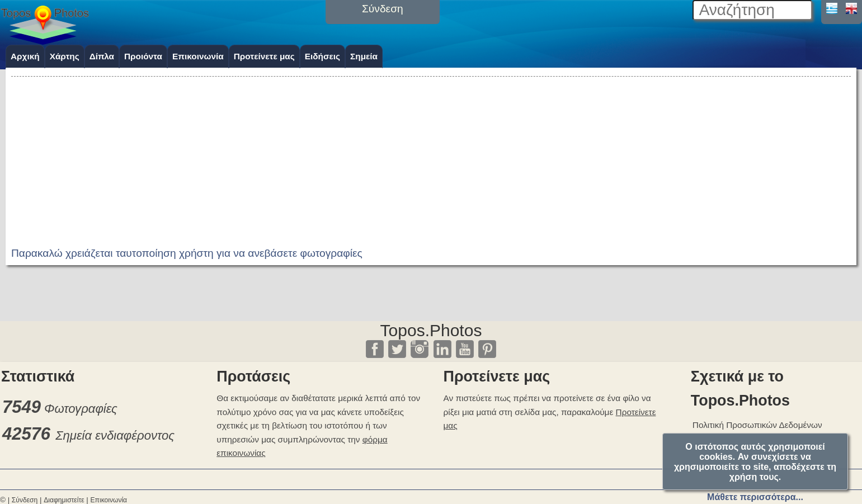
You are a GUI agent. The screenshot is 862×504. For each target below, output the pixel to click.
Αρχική (25, 56)
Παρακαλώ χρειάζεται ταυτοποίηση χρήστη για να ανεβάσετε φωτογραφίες (187, 253)
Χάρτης (65, 56)
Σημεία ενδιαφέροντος (115, 435)
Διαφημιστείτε (64, 500)
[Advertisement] (431, 158)
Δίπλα (102, 56)
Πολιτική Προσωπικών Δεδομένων (757, 425)
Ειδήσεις (322, 56)
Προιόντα (143, 56)
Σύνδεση (25, 500)
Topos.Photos (431, 330)
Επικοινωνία (198, 56)
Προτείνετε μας (264, 56)
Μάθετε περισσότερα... (755, 497)
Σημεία (364, 56)
